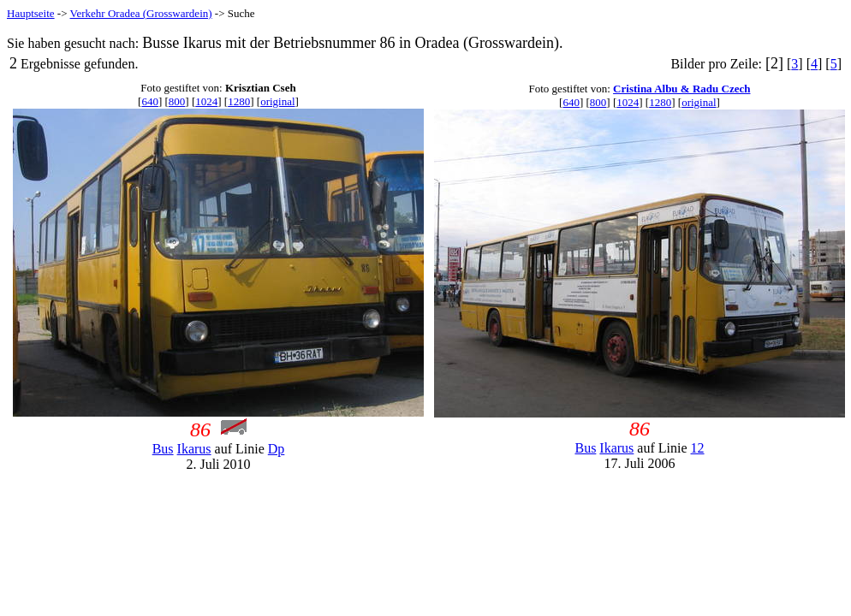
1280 (239, 101)
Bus (163, 449)
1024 (206, 101)
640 (150, 101)
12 (698, 448)
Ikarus (194, 449)
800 (177, 101)
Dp (277, 449)
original (277, 101)
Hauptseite (31, 13)
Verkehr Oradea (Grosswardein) (141, 13)
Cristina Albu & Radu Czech (681, 89)
